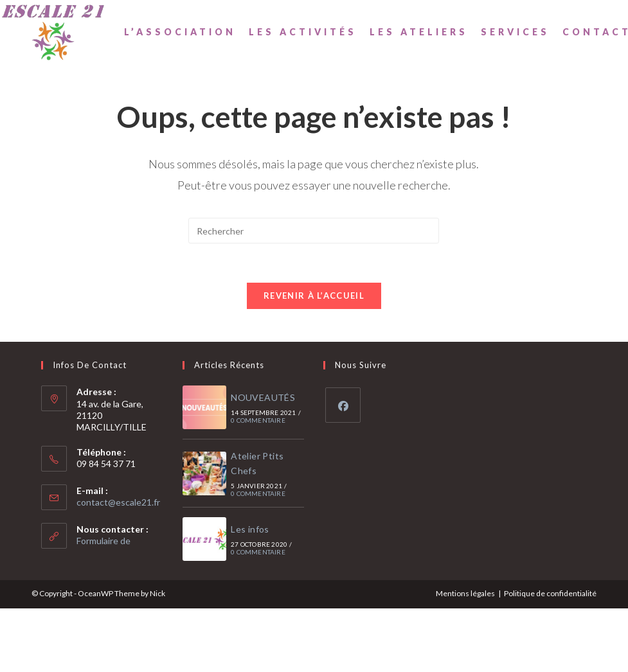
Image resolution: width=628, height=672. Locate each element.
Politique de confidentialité (550, 593)
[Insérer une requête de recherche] (314, 231)
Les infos (250, 529)
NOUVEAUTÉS (263, 397)
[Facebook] (343, 405)
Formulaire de (103, 541)
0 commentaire (258, 420)
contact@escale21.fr (118, 502)
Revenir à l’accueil (314, 296)
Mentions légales (465, 593)
